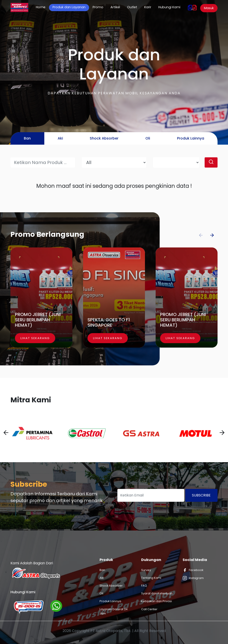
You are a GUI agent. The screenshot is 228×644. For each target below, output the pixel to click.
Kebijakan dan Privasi (157, 601)
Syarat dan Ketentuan (157, 593)
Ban (102, 570)
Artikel (115, 7)
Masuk (209, 8)
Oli (101, 593)
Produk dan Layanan (69, 7)
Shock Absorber (111, 586)
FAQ (144, 586)
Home (42, 7)
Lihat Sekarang (35, 338)
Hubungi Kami (169, 7)
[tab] (27, 138)
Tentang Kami (151, 578)
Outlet (132, 7)
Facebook (193, 570)
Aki (102, 578)
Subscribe (201, 495)
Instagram (193, 578)
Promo (98, 7)
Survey (146, 570)
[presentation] (6, 433)
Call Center (149, 609)
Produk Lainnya (110, 601)
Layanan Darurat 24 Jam (114, 611)
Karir (148, 7)
